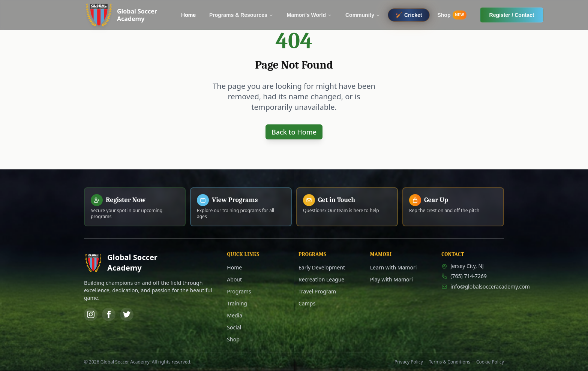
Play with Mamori (391, 279)
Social (234, 327)
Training (237, 303)
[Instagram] (91, 314)
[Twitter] (127, 314)
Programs (239, 291)
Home (234, 267)
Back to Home (294, 132)
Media (235, 315)
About (234, 279)
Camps (307, 303)
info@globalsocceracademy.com (473, 286)
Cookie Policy (490, 362)
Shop (233, 339)
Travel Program (317, 291)
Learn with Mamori (394, 267)
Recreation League (321, 279)
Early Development (322, 267)
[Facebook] (109, 314)
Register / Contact (512, 15)
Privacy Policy (409, 362)
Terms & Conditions (450, 362)
